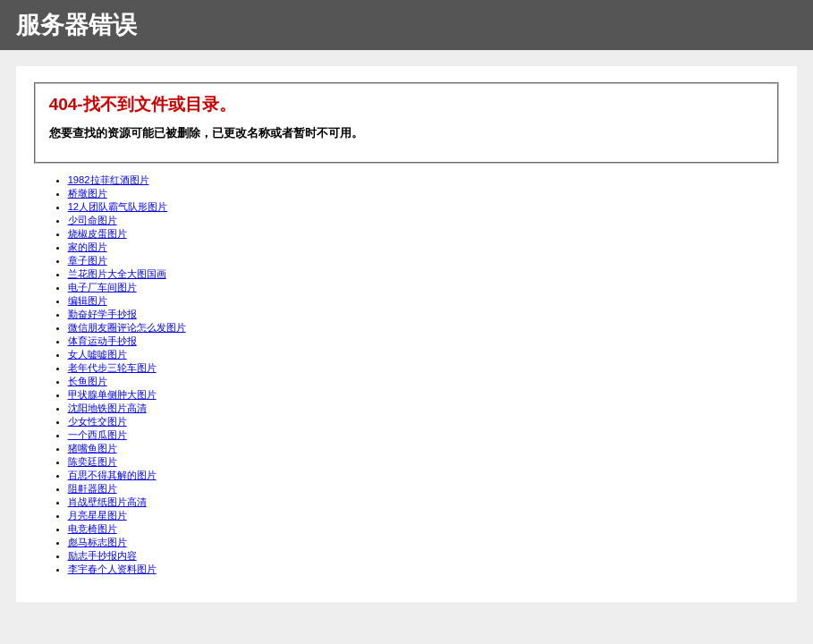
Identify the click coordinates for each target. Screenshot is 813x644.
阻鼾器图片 (93, 488)
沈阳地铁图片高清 (107, 408)
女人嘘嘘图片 (97, 354)
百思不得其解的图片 (112, 475)
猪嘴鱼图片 (93, 448)
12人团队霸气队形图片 (118, 207)
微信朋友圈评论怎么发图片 (127, 327)
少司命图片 (93, 220)
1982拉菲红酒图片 (109, 180)
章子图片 (88, 260)
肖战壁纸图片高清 (107, 502)
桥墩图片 (88, 193)
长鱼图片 (88, 381)
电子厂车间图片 (102, 287)
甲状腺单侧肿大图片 (112, 394)
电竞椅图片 (93, 529)
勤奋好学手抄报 (102, 314)
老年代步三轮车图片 (112, 368)
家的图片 (88, 247)
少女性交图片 (97, 421)
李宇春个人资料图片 (112, 569)
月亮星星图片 (97, 515)
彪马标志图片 (97, 542)
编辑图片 (88, 301)
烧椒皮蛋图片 (97, 233)
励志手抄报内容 (102, 555)
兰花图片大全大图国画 (117, 274)
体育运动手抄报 (102, 341)
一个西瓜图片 (97, 435)
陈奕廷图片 (93, 462)
